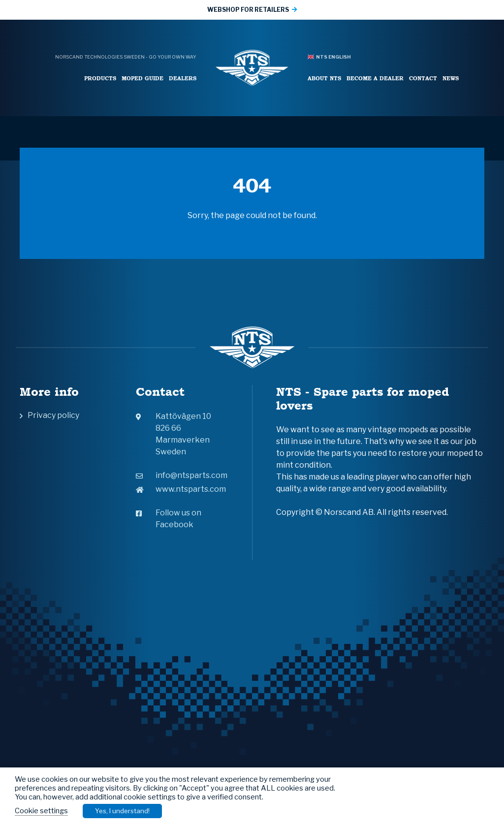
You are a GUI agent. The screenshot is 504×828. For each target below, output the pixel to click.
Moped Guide (142, 78)
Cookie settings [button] (41, 811)
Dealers (183, 78)
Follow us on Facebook (169, 519)
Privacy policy (53, 415)
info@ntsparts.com (182, 475)
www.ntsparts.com (181, 489)
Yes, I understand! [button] (122, 811)
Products (100, 78)
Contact (423, 78)
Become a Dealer (375, 78)
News (451, 78)
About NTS (324, 78)
